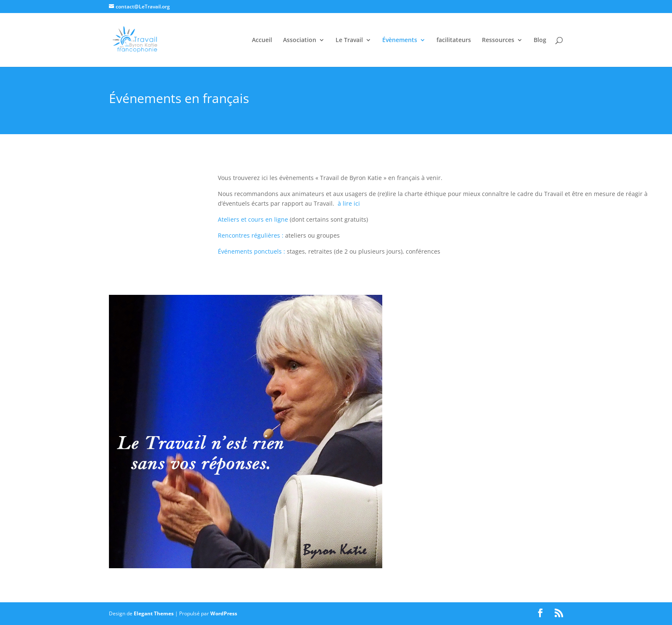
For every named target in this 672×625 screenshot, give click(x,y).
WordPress (224, 613)
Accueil (262, 40)
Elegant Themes (154, 613)
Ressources (498, 40)
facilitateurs (454, 40)
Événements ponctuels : (251, 251)
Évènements (400, 40)
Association (300, 40)
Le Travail (349, 40)
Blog (540, 40)
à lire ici (349, 203)
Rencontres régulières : (251, 235)
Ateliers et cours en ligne (253, 219)
